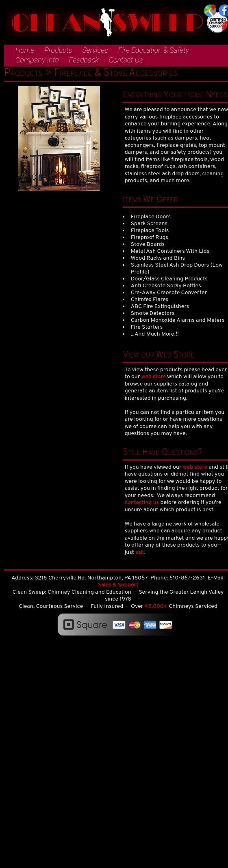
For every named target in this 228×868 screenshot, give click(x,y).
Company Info (37, 60)
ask (140, 552)
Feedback (84, 60)
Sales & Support (118, 585)
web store (154, 377)
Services (95, 50)
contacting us (142, 503)
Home (25, 50)
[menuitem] (21, 51)
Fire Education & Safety (154, 50)
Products (58, 50)
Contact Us (126, 60)
